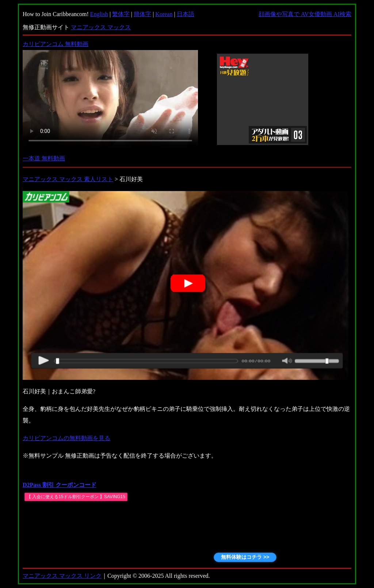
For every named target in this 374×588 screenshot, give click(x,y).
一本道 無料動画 (44, 158)
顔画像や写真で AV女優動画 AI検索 (305, 14)
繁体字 (121, 14)
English (99, 14)
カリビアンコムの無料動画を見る (66, 438)
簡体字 (142, 14)
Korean (164, 14)
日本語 (186, 14)
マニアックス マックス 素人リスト (68, 179)
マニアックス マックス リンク (62, 576)
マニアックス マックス (101, 27)
